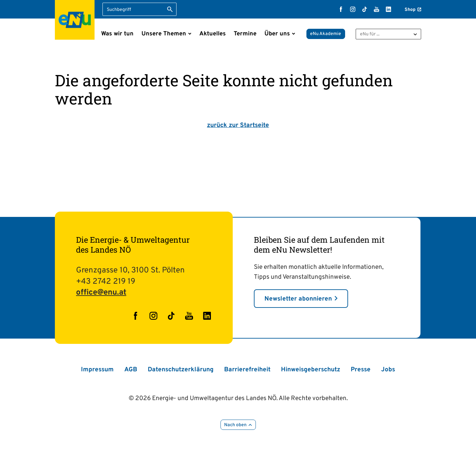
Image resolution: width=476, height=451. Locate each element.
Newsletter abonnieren (298, 299)
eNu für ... (370, 34)
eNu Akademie (326, 34)
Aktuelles (213, 34)
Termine (245, 34)
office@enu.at (101, 293)
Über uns (277, 34)
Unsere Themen (164, 34)
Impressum (97, 370)
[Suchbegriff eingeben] (139, 9)
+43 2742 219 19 (106, 282)
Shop (410, 10)
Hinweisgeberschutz (311, 370)
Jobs (388, 370)
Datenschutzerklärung (181, 370)
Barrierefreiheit (247, 370)
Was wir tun (117, 34)
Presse (361, 370)
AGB (131, 370)
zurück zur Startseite (238, 125)
